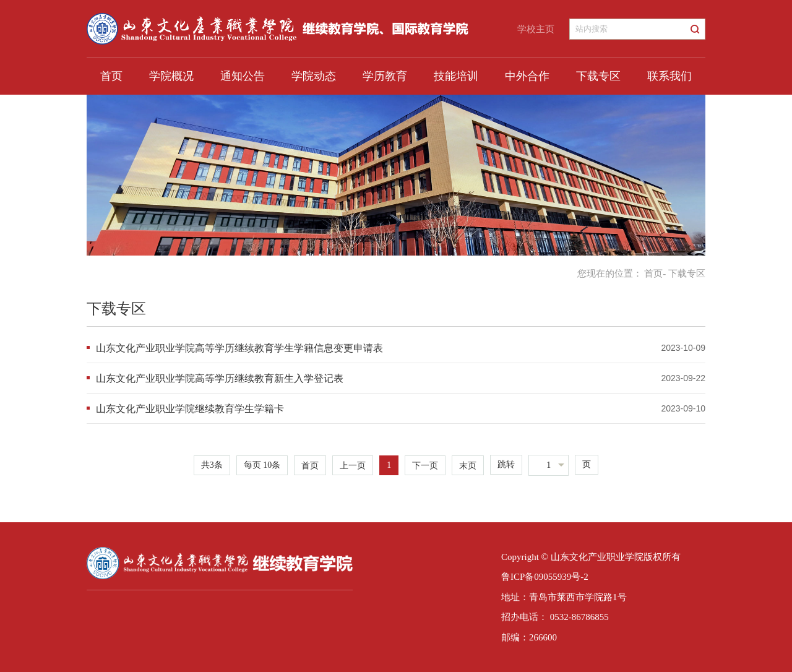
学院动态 (314, 76)
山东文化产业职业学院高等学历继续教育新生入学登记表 (220, 378)
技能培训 (456, 76)
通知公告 (243, 76)
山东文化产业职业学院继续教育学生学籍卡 (190, 409)
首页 (111, 76)
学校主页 (536, 29)
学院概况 (171, 76)
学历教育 (385, 76)
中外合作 (527, 76)
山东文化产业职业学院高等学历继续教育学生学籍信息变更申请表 (239, 348)
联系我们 (669, 76)
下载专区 (598, 76)
